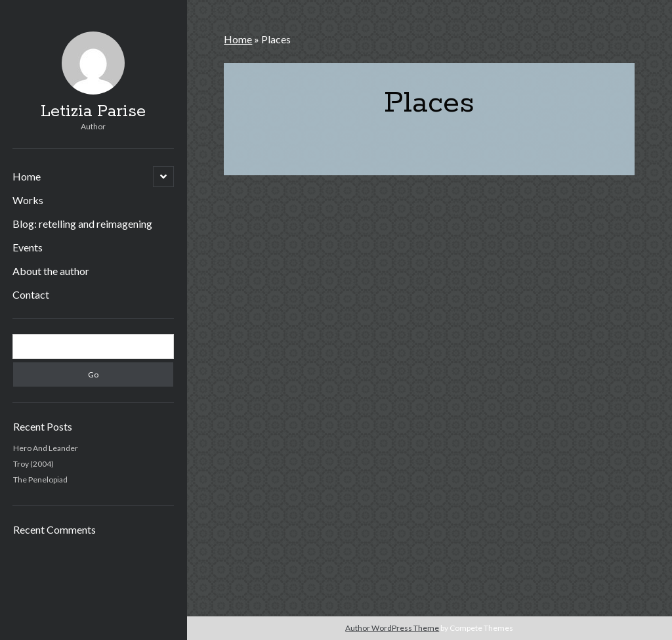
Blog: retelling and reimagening (82, 224)
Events (28, 247)
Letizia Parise (93, 112)
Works (28, 200)
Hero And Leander (46, 448)
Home (27, 176)
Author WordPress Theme (392, 628)
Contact (31, 294)
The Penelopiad (40, 480)
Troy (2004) (33, 464)
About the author (51, 271)
